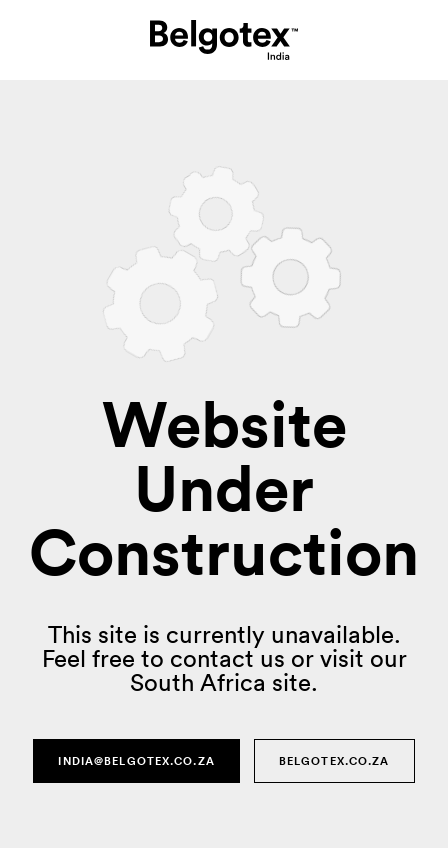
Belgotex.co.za (334, 761)
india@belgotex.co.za (136, 761)
